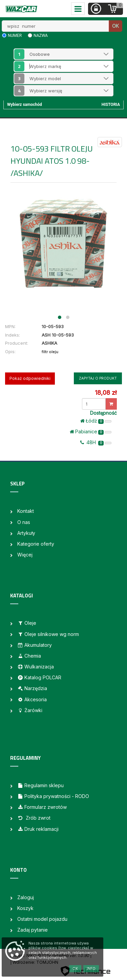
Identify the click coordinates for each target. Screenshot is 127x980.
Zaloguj (26, 897)
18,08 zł (106, 393)
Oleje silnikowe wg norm (48, 634)
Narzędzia (32, 688)
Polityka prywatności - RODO (53, 796)
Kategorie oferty (36, 544)
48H (96, 442)
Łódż (96, 421)
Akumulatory (35, 645)
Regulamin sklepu (40, 785)
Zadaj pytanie (33, 930)
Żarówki (30, 710)
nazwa (41, 36)
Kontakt (26, 511)
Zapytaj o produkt (98, 378)
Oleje (27, 623)
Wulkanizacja (36, 667)
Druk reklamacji (38, 829)
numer (15, 36)
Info (91, 968)
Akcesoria (32, 699)
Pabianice (91, 432)
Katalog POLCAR (39, 677)
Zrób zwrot (34, 818)
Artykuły (26, 533)
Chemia (29, 656)
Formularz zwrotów (42, 807)
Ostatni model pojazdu (42, 919)
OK (115, 26)
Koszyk (25, 908)
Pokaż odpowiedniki (30, 378)
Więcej (25, 555)
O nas (24, 522)
